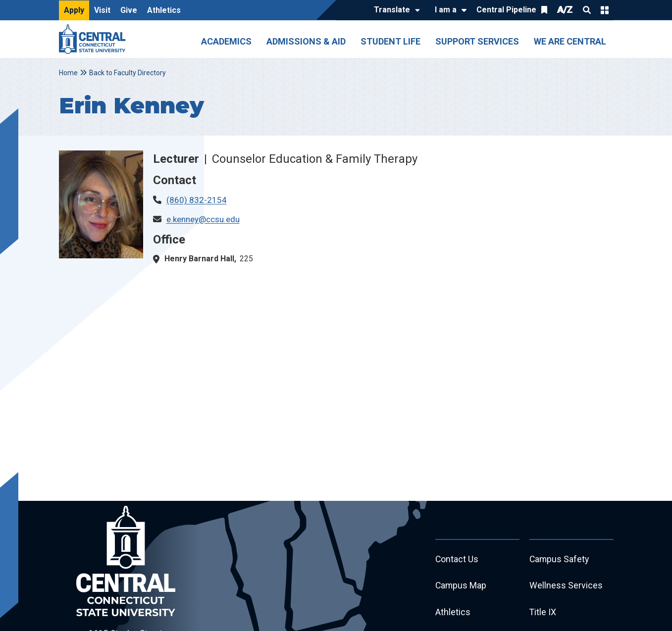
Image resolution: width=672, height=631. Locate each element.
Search (587, 10)
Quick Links (605, 10)
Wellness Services (566, 586)
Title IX (543, 613)
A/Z (565, 10)
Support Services (477, 41)
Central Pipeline (506, 10)
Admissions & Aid (306, 41)
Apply (74, 10)
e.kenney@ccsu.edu (203, 219)
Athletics (164, 10)
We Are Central (570, 41)
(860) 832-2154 (197, 200)
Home (68, 73)
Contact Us (457, 559)
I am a (446, 10)
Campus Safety (560, 559)
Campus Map (461, 586)
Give (129, 10)
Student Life (390, 41)
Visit (102, 10)
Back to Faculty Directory (128, 73)
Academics (226, 41)
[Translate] (394, 10)
